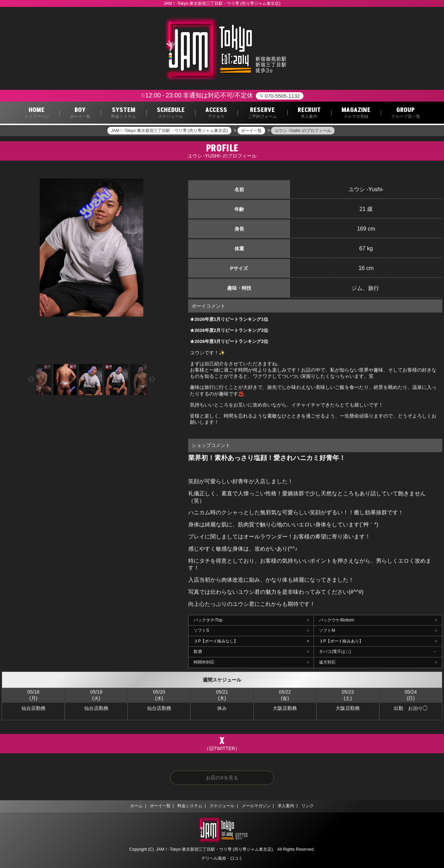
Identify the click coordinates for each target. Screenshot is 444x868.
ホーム (129, 806)
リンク (315, 806)
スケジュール (222, 806)
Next (152, 381)
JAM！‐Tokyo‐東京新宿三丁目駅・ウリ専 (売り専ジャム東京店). (215, 849)
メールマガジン (258, 806)
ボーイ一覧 (155, 806)
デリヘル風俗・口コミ (222, 858)
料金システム (188, 806)
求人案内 (291, 806)
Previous (31, 381)
